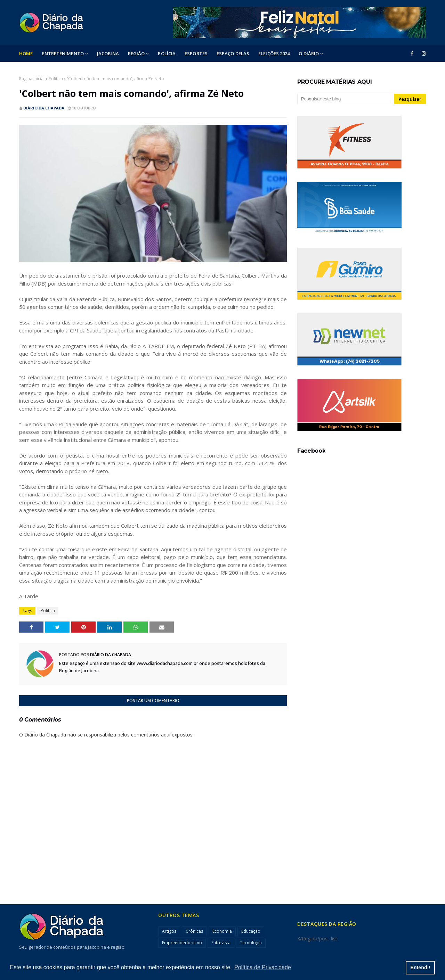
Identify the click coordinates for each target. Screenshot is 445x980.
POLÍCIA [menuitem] (167, 53)
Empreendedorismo (182, 943)
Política (56, 79)
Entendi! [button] (420, 967)
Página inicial (32, 79)
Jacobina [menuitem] (108, 53)
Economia (222, 931)
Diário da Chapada (44, 108)
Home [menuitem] (26, 53)
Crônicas (194, 931)
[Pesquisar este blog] (346, 99)
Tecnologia (251, 943)
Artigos (169, 931)
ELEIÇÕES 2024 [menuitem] (274, 53)
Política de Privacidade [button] (263, 967)
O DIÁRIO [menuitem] (309, 53)
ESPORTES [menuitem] (196, 53)
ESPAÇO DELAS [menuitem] (233, 53)
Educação (251, 931)
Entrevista (221, 943)
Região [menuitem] (136, 53)
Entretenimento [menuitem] (63, 53)
